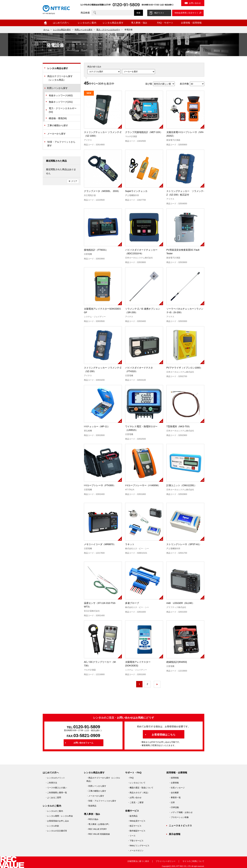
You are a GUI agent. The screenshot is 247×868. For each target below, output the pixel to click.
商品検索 (85, 13)
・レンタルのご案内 (54, 811)
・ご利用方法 (51, 783)
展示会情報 (175, 834)
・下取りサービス (136, 841)
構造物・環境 (58, 118)
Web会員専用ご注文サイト (186, 13)
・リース (132, 836)
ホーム (45, 23)
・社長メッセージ (177, 788)
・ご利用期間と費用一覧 (56, 793)
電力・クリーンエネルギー (108, 30)
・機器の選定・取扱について (140, 788)
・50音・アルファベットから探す (101, 801)
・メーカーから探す (95, 796)
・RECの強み (92, 819)
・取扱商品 (91, 806)
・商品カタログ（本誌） (139, 793)
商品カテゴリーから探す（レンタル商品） (60, 78)
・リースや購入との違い (56, 788)
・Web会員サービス (137, 821)
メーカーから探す (57, 134)
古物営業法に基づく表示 (138, 861)
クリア (74, 181)
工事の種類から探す (58, 125)
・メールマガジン (136, 851)
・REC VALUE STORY (97, 829)
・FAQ (131, 778)
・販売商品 (133, 816)
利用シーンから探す (84, 30)
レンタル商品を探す (113, 23)
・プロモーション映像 (179, 817)
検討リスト (159, 13)
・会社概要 (174, 793)
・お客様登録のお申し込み (57, 821)
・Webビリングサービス (139, 846)
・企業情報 (174, 783)
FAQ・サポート (165, 23)
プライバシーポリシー (166, 861)
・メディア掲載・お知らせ (181, 812)
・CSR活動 (174, 807)
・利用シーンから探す (96, 786)
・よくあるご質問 (53, 798)
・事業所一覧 (175, 798)
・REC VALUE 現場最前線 (98, 834)
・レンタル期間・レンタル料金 (59, 816)
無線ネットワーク (61, 102)
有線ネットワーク (61, 95)
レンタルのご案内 (87, 23)
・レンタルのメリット (55, 778)
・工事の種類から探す (96, 791)
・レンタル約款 (52, 826)
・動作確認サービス (137, 831)
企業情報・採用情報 (191, 23)
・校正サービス (135, 826)
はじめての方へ (61, 23)
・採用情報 (174, 778)
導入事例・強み (139, 23)
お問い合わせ (195, 3)
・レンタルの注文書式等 (56, 831)
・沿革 (172, 802)
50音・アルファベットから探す (61, 144)
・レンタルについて (137, 783)
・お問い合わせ (135, 798)
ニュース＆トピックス (180, 826)
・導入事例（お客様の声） (98, 824)
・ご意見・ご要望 (136, 802)
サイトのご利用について (193, 861)
